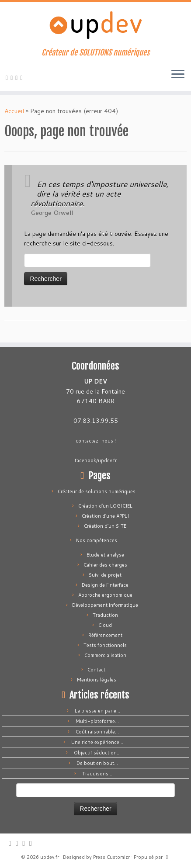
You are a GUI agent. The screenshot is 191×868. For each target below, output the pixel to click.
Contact (96, 670)
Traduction (105, 615)
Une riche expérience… (97, 742)
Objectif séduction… (97, 753)
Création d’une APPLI (105, 516)
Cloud (105, 625)
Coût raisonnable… (97, 732)
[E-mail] (13, 78)
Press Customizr (111, 857)
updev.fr (50, 857)
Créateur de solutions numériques (97, 491)
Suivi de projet (105, 575)
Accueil (14, 111)
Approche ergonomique (105, 595)
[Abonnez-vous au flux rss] (8, 78)
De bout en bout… (97, 763)
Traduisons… (97, 774)
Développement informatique (105, 605)
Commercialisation (105, 655)
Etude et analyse (105, 555)
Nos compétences (97, 540)
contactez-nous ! (96, 441)
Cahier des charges (105, 565)
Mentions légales (97, 680)
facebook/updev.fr (96, 460)
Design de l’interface (105, 585)
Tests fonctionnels (105, 645)
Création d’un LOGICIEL (105, 506)
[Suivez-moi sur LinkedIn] (23, 78)
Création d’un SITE (105, 526)
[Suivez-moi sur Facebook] (18, 78)
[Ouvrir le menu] (178, 75)
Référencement (105, 635)
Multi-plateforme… (97, 721)
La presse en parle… (97, 711)
